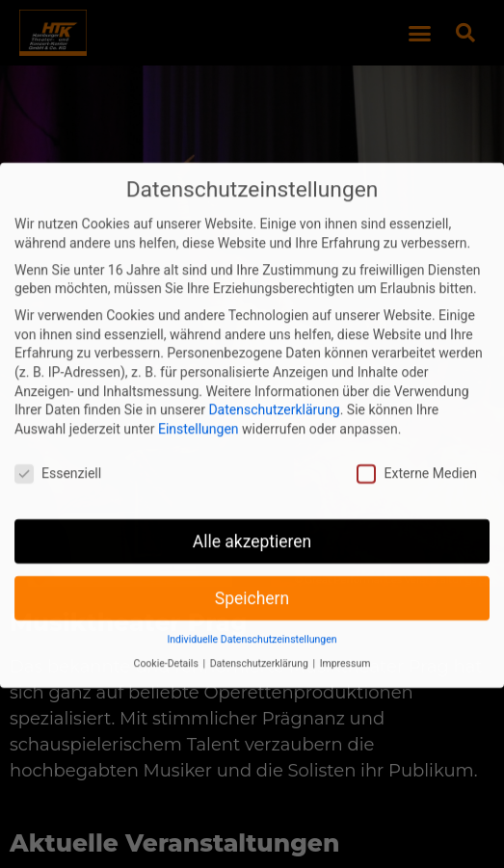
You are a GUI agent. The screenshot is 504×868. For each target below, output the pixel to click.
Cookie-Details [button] (168, 648)
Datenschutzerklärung (274, 394)
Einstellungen (199, 413)
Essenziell (58, 458)
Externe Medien (416, 458)
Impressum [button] (345, 648)
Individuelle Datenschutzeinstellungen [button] (252, 625)
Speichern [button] (252, 583)
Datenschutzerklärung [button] (261, 648)
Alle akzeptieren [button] (252, 526)
